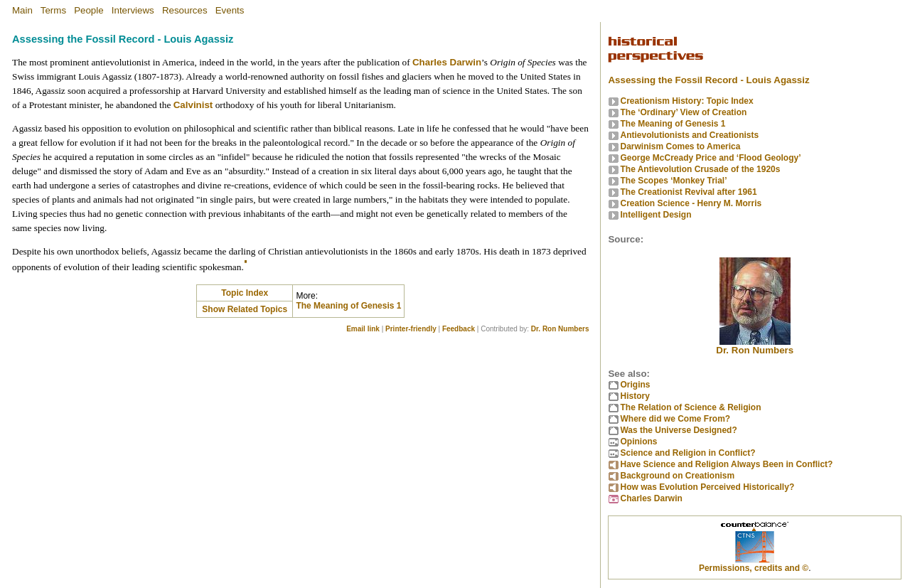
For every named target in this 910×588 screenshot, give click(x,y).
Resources (185, 10)
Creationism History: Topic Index (686, 101)
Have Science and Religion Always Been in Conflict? (726, 464)
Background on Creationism (677, 476)
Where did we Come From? (675, 419)
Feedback (459, 329)
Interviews (133, 10)
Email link (363, 329)
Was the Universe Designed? (678, 430)
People (89, 10)
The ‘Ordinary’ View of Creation (683, 112)
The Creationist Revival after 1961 (688, 192)
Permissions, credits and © (754, 568)
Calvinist (193, 105)
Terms (53, 10)
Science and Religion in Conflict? (687, 453)
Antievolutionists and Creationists (689, 135)
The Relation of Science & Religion (690, 407)
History (635, 396)
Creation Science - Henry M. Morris (691, 203)
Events (230, 10)
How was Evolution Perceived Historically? (707, 487)
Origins (635, 385)
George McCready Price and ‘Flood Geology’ (710, 158)
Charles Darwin (447, 62)
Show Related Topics (245, 309)
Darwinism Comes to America (680, 146)
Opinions (638, 442)
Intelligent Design (655, 215)
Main (22, 10)
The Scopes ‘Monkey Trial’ (673, 181)
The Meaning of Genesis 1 (348, 306)
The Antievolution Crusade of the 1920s (700, 169)
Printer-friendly (411, 329)
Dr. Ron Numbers (560, 329)
